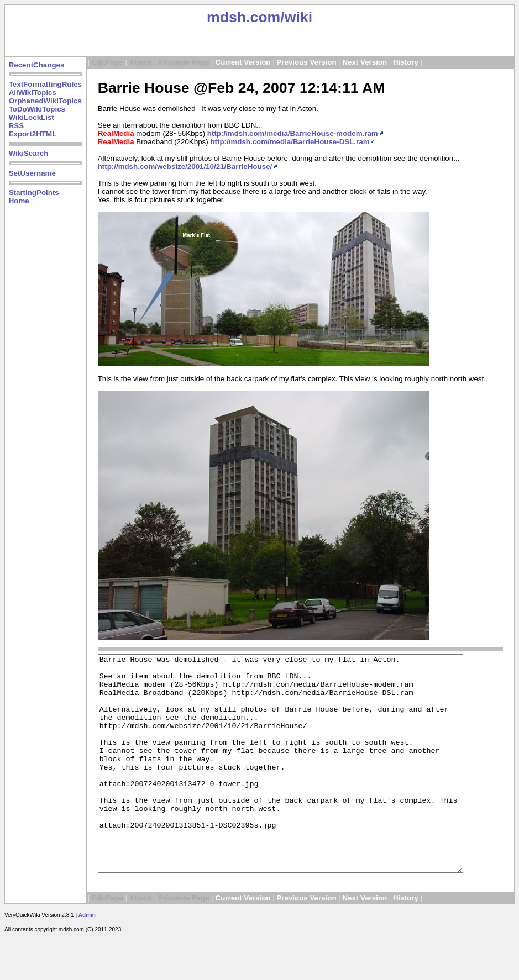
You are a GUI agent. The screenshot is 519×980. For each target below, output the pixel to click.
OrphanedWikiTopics (45, 101)
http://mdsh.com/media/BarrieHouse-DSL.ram (290, 142)
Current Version (243, 62)
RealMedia (116, 133)
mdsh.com (243, 17)
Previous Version (306, 62)
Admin (87, 958)
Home (19, 201)
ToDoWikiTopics (37, 109)
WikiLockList (32, 117)
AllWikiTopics (33, 93)
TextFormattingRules (45, 84)
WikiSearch (29, 153)
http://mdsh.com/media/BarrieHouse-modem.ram (293, 133)
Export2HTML (33, 134)
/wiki (296, 17)
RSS (16, 126)
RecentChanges (37, 65)
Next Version (365, 62)
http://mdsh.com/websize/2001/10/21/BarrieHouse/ (185, 167)
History (406, 62)
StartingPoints (34, 193)
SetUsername (32, 173)
